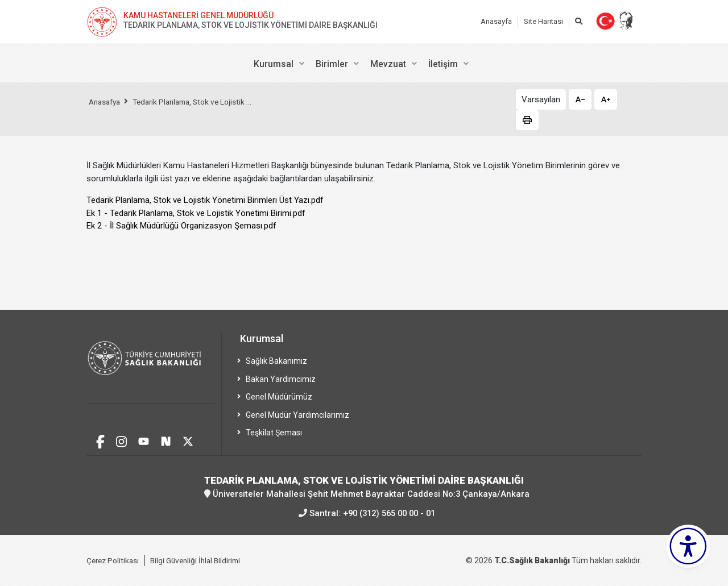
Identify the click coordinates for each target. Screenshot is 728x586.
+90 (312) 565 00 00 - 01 (389, 513)
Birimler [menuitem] (332, 64)
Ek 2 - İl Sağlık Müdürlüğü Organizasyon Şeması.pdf (181, 226)
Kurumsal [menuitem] (274, 64)
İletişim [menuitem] (443, 64)
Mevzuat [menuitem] (388, 64)
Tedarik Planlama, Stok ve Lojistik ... (199, 102)
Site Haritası (543, 21)
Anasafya (106, 102)
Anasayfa (496, 21)
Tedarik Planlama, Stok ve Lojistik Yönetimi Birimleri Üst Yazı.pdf (205, 200)
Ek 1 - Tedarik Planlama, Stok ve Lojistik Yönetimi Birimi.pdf (196, 213)
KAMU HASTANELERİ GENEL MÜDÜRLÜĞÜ (198, 15)
